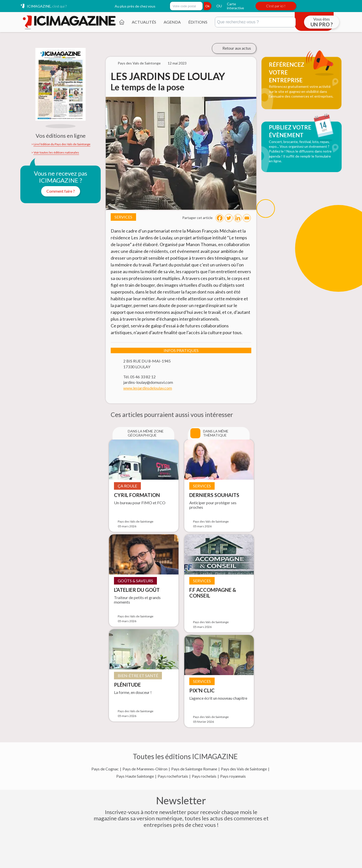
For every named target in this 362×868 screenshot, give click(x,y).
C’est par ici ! (276, 6)
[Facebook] (220, 218)
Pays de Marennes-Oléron (145, 769)
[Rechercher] (255, 22)
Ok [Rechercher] (207, 6)
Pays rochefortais (173, 776)
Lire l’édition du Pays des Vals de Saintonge (62, 144)
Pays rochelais (204, 776)
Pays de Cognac (105, 769)
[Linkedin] (238, 218)
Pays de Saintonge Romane (194, 769)
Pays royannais (233, 776)
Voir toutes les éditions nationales (56, 153)
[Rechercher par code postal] (186, 6)
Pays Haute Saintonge (135, 776)
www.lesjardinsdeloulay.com (148, 388)
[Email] (247, 218)
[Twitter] (229, 218)
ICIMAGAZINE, (47, 6)
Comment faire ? (61, 191)
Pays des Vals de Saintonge (244, 769)
